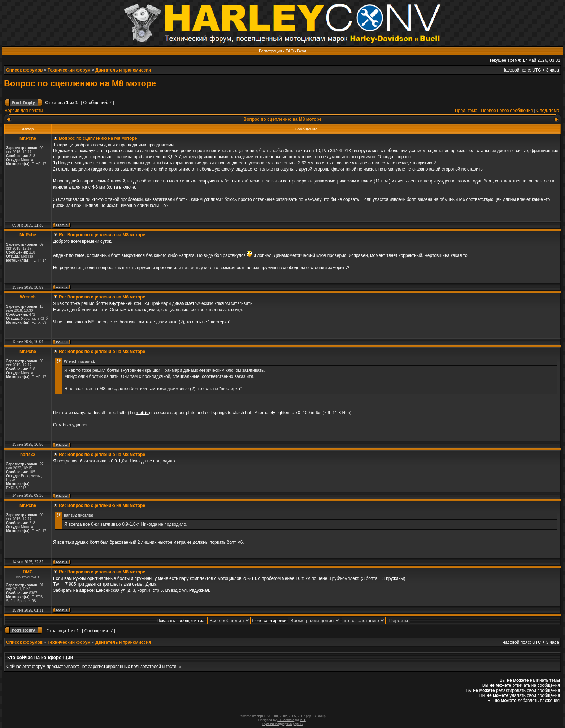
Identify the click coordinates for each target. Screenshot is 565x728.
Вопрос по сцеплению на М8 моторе (80, 83)
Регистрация (270, 51)
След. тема (548, 111)
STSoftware (286, 720)
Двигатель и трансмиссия (123, 70)
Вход (302, 51)
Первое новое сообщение (507, 111)
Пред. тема (466, 111)
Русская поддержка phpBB (282, 724)
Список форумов (24, 70)
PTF (303, 720)
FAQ (290, 51)
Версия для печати (24, 111)
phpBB (262, 716)
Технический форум (69, 70)
